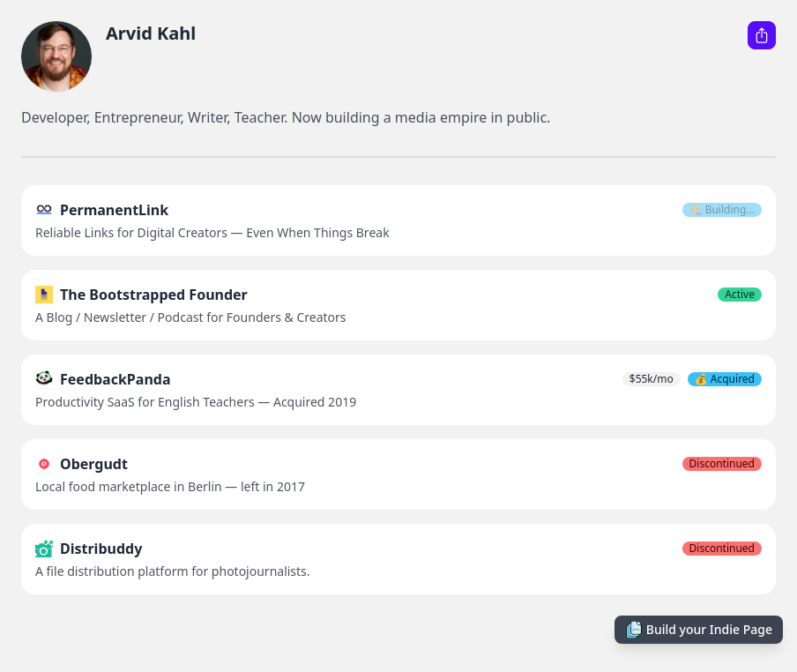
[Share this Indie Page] (762, 35)
